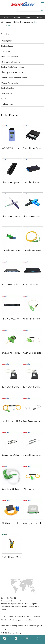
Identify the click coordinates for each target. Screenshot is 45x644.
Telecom (17, 17)
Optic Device (12, 34)
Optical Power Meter (10, 83)
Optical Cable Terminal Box (12, 67)
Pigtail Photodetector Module (33, 319)
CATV (28, 17)
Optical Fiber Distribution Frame (14, 78)
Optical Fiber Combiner (33, 455)
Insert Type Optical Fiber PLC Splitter (33, 523)
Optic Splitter (6, 41)
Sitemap (19, 633)
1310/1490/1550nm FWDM (12, 421)
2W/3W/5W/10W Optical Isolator (33, 421)
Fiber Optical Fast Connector (33, 217)
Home (6, 17)
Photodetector (7, 104)
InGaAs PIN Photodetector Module (12, 353)
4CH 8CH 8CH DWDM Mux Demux (33, 387)
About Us (29, 620)
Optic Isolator (7, 93)
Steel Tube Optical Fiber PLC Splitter (12, 489)
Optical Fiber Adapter (12, 251)
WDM (4, 99)
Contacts (39, 17)
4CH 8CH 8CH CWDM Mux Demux (12, 387)
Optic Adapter (7, 46)
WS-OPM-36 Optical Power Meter (12, 148)
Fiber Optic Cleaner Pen (11, 62)
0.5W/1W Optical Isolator (12, 455)
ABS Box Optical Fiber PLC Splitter (12, 523)
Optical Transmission (22, 22)
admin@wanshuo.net (14, 601)
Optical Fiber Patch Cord (33, 251)
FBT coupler (28, 489)
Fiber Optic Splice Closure (12, 72)
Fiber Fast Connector (10, 57)
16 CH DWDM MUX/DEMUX (12, 319)
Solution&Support (16, 620)
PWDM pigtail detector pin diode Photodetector (33, 353)
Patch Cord (6, 51)
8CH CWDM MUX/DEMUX (33, 285)
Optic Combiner (8, 88)
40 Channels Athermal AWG (12, 285)
